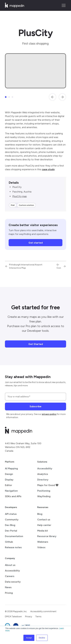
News (8, 587)
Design (9, 474)
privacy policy (49, 414)
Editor (8, 485)
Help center (44, 525)
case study (48, 169)
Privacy (29, 617)
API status (11, 514)
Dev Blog (10, 525)
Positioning (44, 491)
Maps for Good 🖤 (48, 485)
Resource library (47, 536)
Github (9, 542)
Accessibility (45, 468)
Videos (41, 547)
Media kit (43, 531)
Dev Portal (11, 531)
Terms (38, 617)
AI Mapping (11, 468)
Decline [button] (42, 638)
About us (10, 565)
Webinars (43, 542)
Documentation (14, 536)
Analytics (43, 474)
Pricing (9, 593)
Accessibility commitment (43, 611)
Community (12, 520)
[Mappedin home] (15, 7)
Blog (40, 514)
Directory (43, 480)
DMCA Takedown (13, 617)
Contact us (44, 520)
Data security (13, 582)
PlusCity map (20, 196)
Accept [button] (29, 638)
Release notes (13, 547)
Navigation (11, 491)
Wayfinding (44, 496)
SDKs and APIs (13, 496)
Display (9, 480)
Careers (10, 576)
